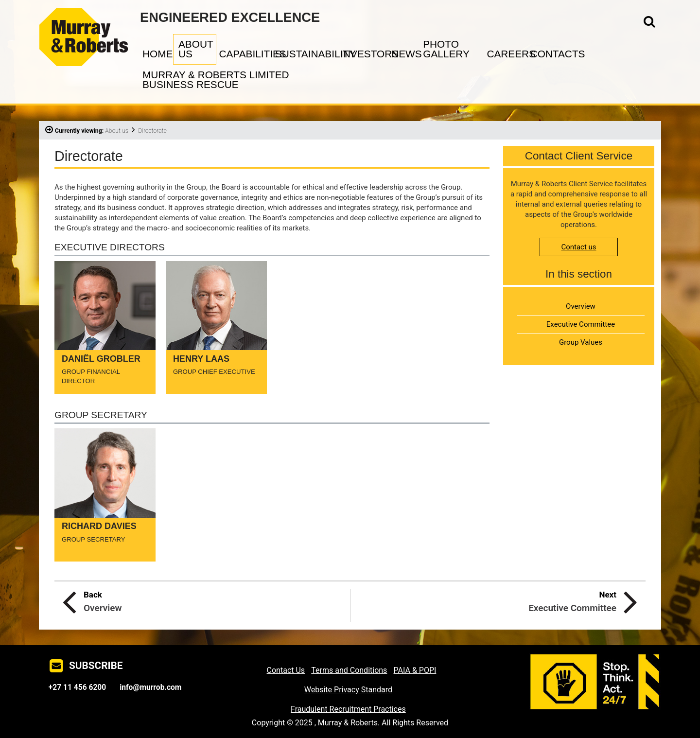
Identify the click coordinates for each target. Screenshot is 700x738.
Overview (581, 306)
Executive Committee (581, 324)
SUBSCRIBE (96, 666)
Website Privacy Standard (348, 690)
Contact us (578, 247)
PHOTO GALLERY (446, 49)
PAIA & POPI (415, 670)
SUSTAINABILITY (306, 54)
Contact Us (286, 670)
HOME (157, 54)
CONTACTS (552, 54)
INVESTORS (365, 54)
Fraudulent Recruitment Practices (348, 709)
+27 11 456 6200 (78, 687)
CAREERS (507, 54)
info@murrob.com (150, 687)
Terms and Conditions (349, 670)
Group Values (581, 342)
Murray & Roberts (89, 21)
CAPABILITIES (245, 54)
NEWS (406, 54)
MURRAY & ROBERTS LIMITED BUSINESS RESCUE (216, 80)
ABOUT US (196, 49)
